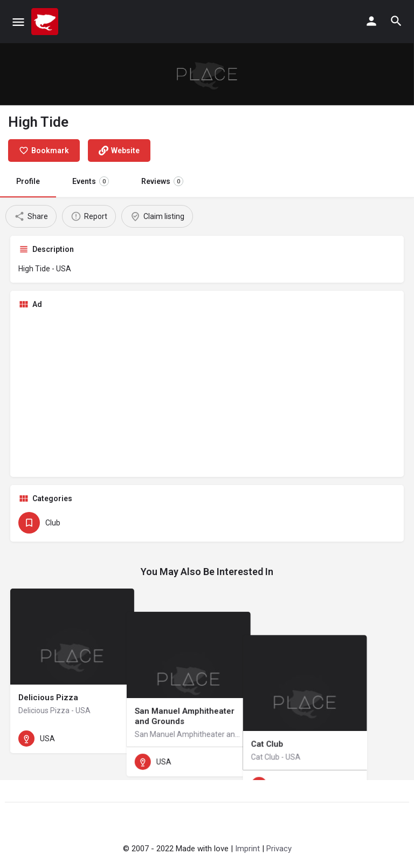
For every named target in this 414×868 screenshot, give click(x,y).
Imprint (247, 849)
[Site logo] (46, 22)
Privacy (279, 849)
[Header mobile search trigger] (396, 21)
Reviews (162, 181)
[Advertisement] (207, 393)
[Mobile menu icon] (18, 22)
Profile (28, 181)
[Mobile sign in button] (371, 21)
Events (91, 181)
